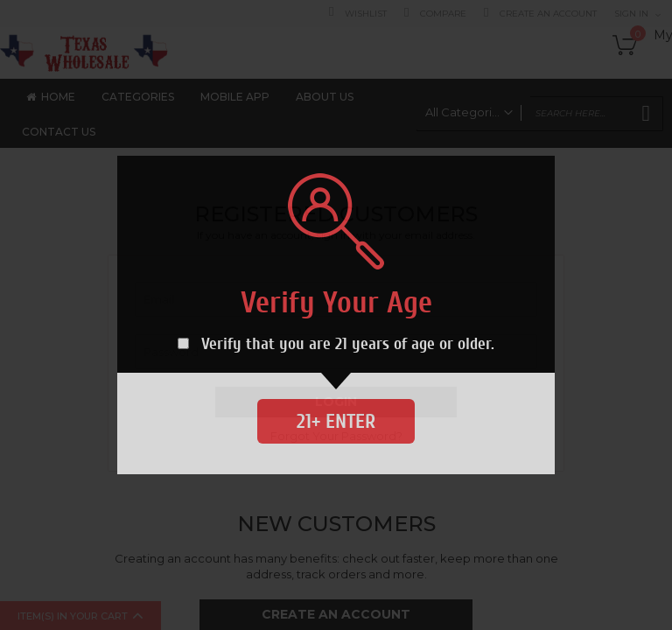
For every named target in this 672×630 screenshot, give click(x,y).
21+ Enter (336, 421)
